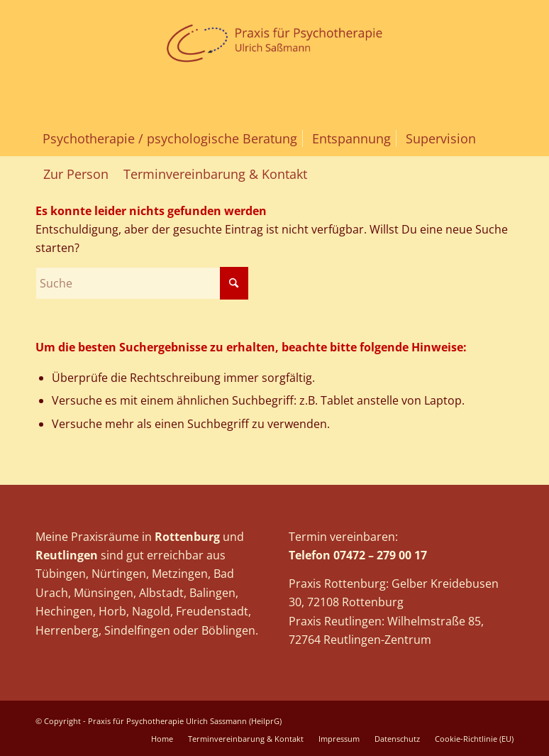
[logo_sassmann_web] (275, 60)
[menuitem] (170, 138)
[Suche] (142, 283)
